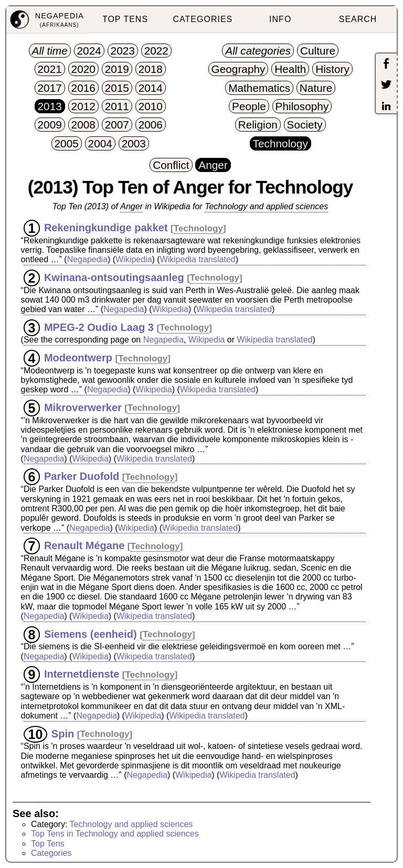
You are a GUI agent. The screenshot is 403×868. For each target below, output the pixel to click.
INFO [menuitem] (280, 19)
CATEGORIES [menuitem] (203, 19)
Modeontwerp (78, 358)
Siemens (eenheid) (91, 634)
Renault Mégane (84, 545)
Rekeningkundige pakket (106, 228)
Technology (198, 228)
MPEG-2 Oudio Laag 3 (99, 327)
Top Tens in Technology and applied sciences (115, 834)
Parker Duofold (82, 476)
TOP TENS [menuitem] (125, 19)
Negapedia (87, 259)
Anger (131, 206)
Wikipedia (134, 259)
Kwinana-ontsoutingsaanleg (114, 277)
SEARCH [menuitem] (358, 19)
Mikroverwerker (83, 407)
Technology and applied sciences (266, 206)
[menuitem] (46, 20)
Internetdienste (82, 674)
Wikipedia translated (198, 259)
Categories (51, 853)
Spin (63, 733)
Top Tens (48, 844)
